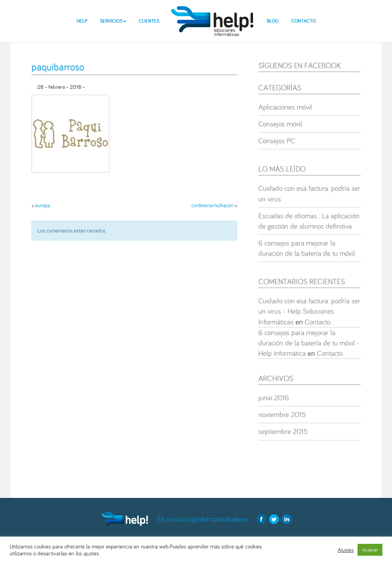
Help (82, 21)
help (213, 15)
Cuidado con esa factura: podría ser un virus (309, 193)
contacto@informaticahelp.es (207, 519)
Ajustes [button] (346, 550)
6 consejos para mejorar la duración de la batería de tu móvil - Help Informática (309, 343)
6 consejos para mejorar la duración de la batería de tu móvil (307, 248)
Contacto (304, 21)
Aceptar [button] (370, 550)
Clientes (149, 21)
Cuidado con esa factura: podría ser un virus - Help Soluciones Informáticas (309, 311)
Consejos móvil (280, 124)
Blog (273, 21)
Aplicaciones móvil (285, 107)
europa (43, 205)
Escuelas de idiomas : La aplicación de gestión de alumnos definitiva (309, 221)
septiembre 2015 (283, 431)
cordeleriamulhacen (212, 205)
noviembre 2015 (282, 414)
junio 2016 (274, 398)
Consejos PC (277, 141)
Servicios (113, 21)
